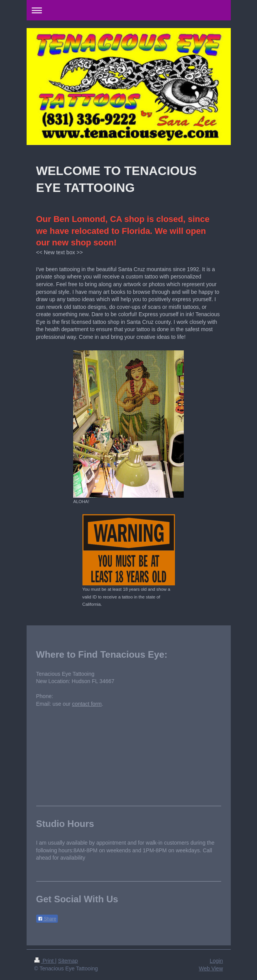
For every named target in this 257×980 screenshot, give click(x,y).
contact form (87, 704)
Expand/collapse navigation (129, 10)
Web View (211, 968)
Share (47, 919)
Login (216, 961)
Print (45, 961)
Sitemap (68, 961)
